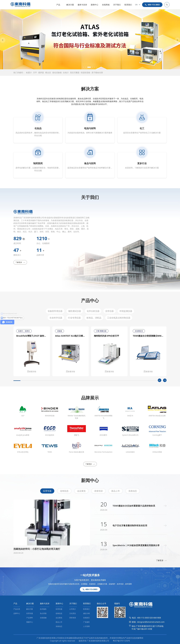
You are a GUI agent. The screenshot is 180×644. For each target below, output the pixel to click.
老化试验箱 (57, 73)
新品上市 (116, 491)
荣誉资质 (73, 618)
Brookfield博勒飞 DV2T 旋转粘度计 (32, 336)
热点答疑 (43, 613)
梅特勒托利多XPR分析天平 (106, 336)
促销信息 (64, 491)
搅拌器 (41, 73)
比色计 (66, 73)
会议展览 (81, 491)
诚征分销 (86, 613)
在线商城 (106, 5)
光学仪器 (109, 311)
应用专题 (47, 491)
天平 (35, 73)
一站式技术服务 (90, 575)
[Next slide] (177, 40)
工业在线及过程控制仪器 (119, 318)
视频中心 (30, 622)
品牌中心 (17, 613)
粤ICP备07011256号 (121, 641)
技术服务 (43, 609)
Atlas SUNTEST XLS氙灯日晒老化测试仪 (71, 336)
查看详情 (32, 372)
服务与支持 (82, 5)
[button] (84, 67)
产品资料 (30, 618)
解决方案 (70, 5)
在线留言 (86, 618)
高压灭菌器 (75, 73)
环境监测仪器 (126, 311)
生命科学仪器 (56, 318)
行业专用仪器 (74, 318)
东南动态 (133, 491)
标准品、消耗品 (94, 318)
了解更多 (20, 262)
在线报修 (43, 618)
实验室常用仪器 (55, 311)
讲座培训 (98, 491)
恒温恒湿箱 (85, 73)
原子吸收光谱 (97, 73)
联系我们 (128, 5)
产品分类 (17, 609)
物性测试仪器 (75, 311)
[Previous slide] (3, 40)
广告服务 (86, 622)
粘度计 (29, 73)
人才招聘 (86, 626)
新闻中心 (95, 5)
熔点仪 (48, 73)
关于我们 (117, 5)
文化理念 (73, 613)
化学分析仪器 (93, 311)
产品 (58, 5)
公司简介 (73, 609)
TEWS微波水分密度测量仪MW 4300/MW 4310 (148, 336)
